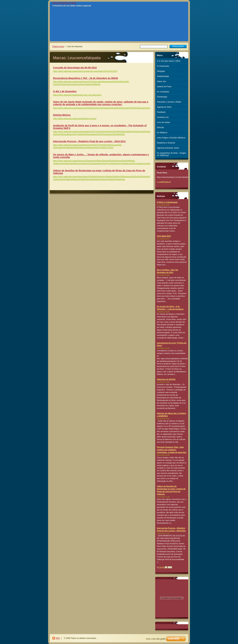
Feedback (161, 112)
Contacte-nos (163, 117)
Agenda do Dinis (164, 107)
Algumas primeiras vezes (168, 148)
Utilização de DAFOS (166, 379)
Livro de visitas (163, 122)
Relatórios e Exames (166, 143)
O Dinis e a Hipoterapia (167, 202)
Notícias (160, 127)
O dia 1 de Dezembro (65, 91)
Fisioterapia (162, 97)
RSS (58, 638)
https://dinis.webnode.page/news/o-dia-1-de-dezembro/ (77, 95)
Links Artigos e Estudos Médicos (171, 138)
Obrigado (161, 71)
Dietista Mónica (62, 115)
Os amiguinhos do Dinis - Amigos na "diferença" (171, 154)
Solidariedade (163, 76)
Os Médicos (162, 133)
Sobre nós (161, 81)
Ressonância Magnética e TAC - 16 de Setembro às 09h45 (85, 78)
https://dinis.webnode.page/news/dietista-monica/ (75, 119)
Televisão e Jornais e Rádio (169, 102)
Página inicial (58, 47)
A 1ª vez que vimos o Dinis (169, 61)
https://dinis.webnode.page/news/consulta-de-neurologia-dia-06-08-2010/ (85, 71)
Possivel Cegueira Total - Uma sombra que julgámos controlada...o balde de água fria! (172, 450)
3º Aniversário (163, 66)
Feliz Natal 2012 (164, 236)
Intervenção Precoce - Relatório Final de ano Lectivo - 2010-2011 (89, 141)
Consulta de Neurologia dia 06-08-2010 (75, 68)
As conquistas (163, 92)
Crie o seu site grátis (156, 639)
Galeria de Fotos (164, 87)
